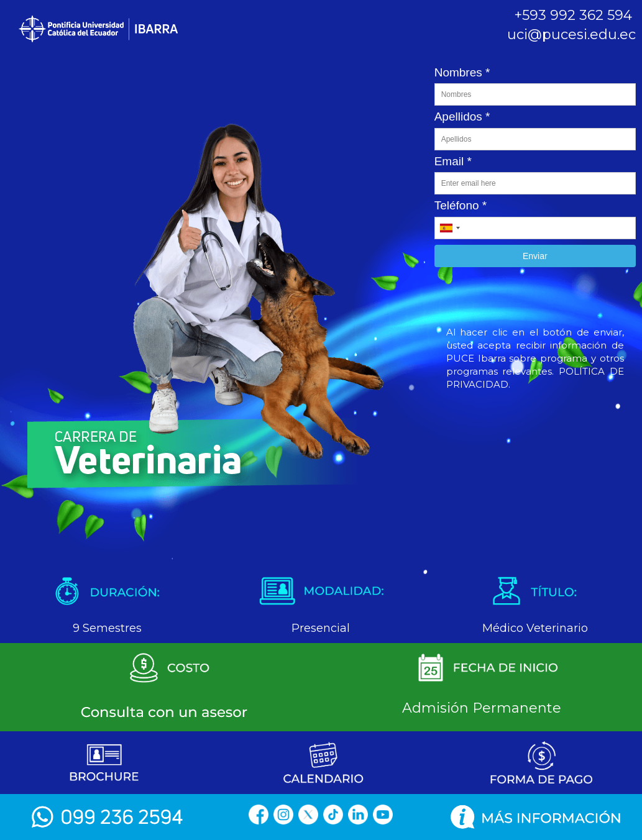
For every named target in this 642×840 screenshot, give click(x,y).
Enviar (535, 256)
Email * (453, 161)
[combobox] (449, 228)
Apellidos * (462, 116)
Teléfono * (461, 205)
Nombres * (462, 72)
